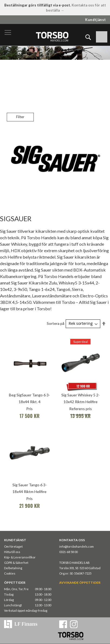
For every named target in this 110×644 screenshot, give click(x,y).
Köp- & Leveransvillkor (20, 557)
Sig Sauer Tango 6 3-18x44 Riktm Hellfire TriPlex (30, 492)
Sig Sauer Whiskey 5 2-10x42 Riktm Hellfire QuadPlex (81, 402)
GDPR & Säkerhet (16, 563)
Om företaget (13, 546)
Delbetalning (13, 568)
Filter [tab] (20, 117)
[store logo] (52, 36)
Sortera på (56, 323)
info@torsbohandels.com (76, 546)
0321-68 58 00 (68, 552)
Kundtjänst (96, 20)
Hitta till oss (12, 552)
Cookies (10, 573)
